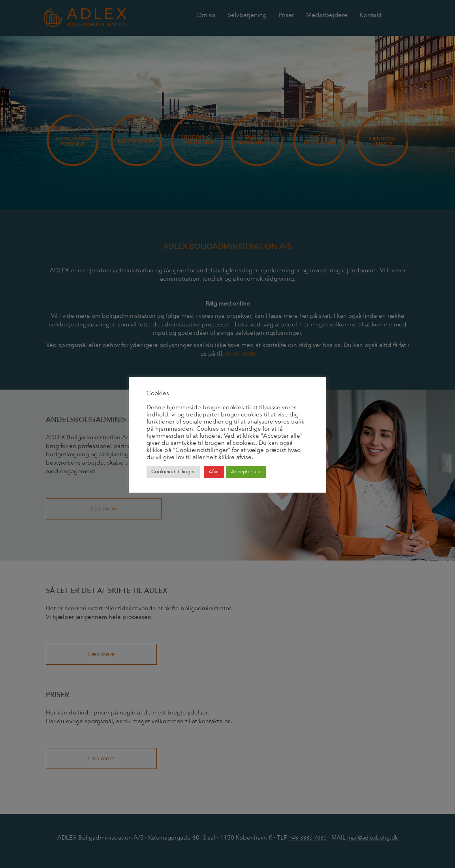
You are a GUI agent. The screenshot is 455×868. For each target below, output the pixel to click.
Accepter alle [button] (246, 472)
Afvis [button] (214, 472)
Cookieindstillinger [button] (173, 472)
